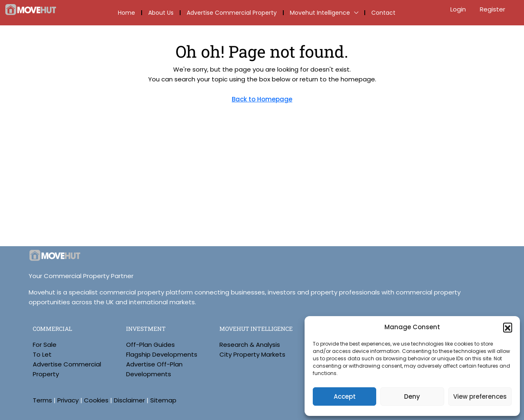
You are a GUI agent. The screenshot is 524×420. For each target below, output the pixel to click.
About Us (161, 13)
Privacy (68, 400)
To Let (42, 354)
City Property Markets (252, 354)
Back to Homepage (262, 99)
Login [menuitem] (459, 9)
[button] (508, 327)
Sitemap (163, 400)
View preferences (480, 396)
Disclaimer (129, 400)
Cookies (96, 400)
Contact (383, 13)
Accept (345, 396)
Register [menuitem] (492, 9)
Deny (412, 396)
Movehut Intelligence (320, 13)
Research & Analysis (250, 345)
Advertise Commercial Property (232, 13)
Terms (42, 400)
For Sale (45, 345)
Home (126, 13)
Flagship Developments (162, 354)
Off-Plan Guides (150, 345)
